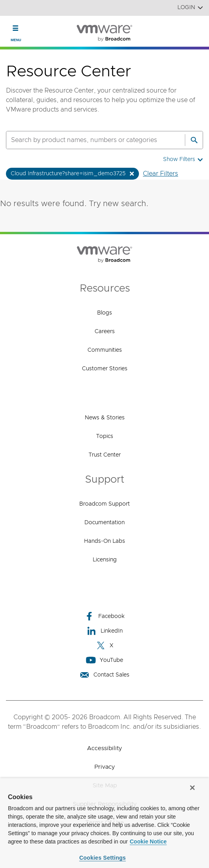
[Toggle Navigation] (16, 28)
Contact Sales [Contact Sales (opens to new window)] (104, 675)
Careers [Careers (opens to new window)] (105, 332)
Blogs (104, 313)
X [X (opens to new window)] (104, 645)
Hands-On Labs (104, 541)
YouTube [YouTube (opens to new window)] (104, 660)
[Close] (192, 788)
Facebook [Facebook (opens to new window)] (104, 616)
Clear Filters (161, 174)
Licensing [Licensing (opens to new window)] (105, 560)
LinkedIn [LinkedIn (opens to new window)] (105, 631)
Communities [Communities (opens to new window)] (105, 350)
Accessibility (104, 748)
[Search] (194, 140)
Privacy (104, 767)
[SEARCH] (87, 140)
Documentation (104, 523)
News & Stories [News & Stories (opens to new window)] (105, 418)
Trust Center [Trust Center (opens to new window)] (105, 455)
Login (190, 8)
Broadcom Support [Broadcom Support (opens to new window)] (104, 504)
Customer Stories (105, 369)
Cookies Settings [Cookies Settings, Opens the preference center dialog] (103, 858)
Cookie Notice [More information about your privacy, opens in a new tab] (148, 841)
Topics (105, 436)
